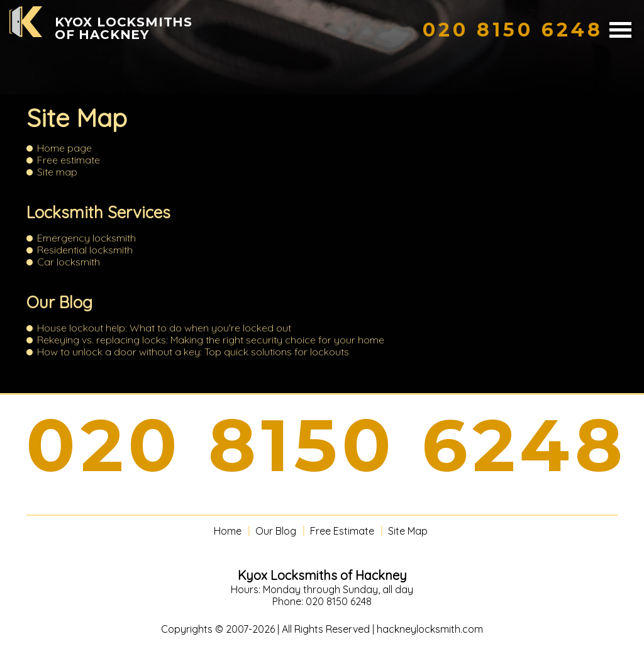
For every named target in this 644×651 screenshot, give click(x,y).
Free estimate (69, 160)
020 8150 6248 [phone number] (327, 445)
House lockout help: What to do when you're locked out (164, 328)
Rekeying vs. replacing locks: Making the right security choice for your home (211, 340)
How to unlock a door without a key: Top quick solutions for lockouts (193, 352)
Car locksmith (69, 262)
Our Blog (59, 302)
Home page (64, 148)
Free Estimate (342, 531)
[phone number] (513, 30)
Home (228, 531)
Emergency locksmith (86, 238)
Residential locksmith (85, 250)
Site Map (408, 531)
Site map (57, 172)
